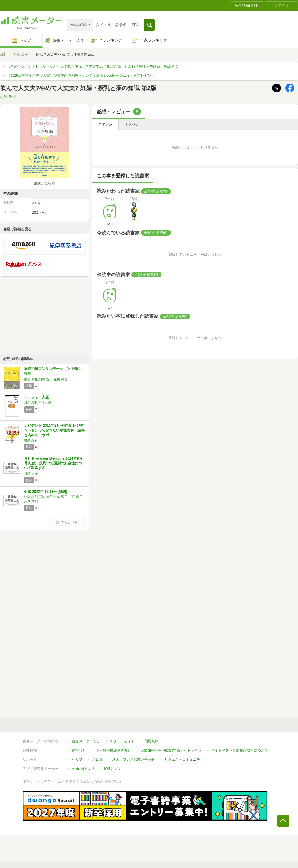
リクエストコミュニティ (184, 760)
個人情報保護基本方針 (113, 750)
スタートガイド (122, 741)
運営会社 (79, 750)
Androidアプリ (83, 769)
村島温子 (31, 440)
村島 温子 (21, 55)
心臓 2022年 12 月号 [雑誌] (46, 492)
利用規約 (151, 741)
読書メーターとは (86, 741)
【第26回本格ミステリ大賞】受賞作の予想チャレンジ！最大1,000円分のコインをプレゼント (81, 76)
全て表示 (105, 124)
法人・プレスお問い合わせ (134, 760)
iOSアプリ (112, 769)
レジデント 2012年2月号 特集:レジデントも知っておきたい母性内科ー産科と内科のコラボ (54, 430)
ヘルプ (77, 760)
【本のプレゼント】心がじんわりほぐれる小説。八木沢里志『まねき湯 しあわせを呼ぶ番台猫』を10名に (92, 66)
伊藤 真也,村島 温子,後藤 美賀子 (47, 379)
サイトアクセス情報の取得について (240, 750)
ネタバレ (132, 124)
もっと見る (66, 522)
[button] (149, 25)
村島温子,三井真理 (38, 403)
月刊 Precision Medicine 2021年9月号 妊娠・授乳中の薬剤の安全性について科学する (53, 463)
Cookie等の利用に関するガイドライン (171, 750)
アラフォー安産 (37, 397)
